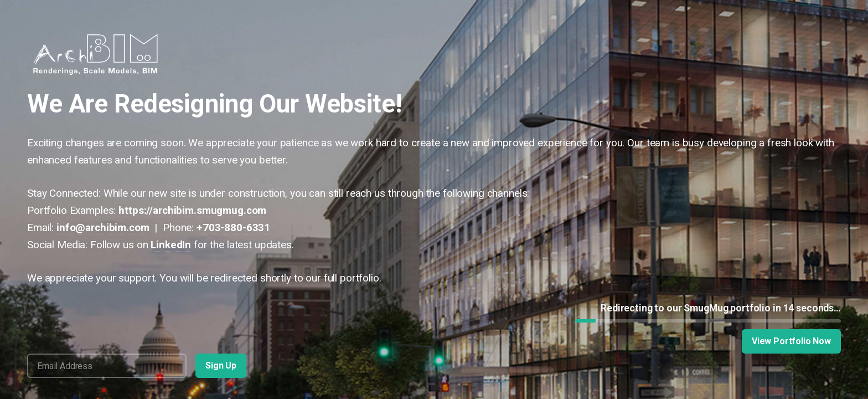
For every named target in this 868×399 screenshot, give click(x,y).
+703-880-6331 (233, 227)
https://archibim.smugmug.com (192, 210)
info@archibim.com (103, 227)
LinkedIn (171, 245)
